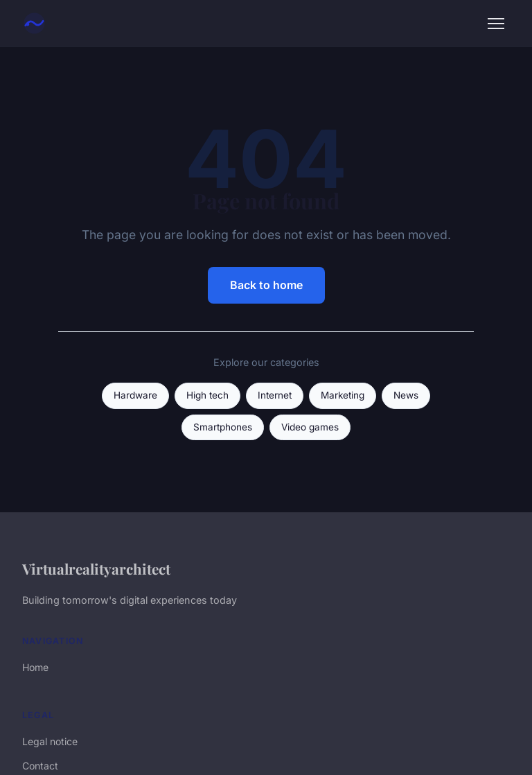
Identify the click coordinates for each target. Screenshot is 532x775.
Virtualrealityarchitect (96, 568)
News (406, 395)
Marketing (343, 395)
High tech (207, 395)
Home (35, 667)
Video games (310, 427)
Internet (275, 395)
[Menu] (496, 24)
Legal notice (50, 741)
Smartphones (223, 427)
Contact (40, 766)
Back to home (266, 285)
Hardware (135, 395)
